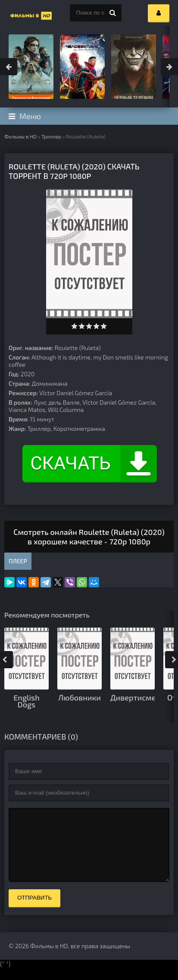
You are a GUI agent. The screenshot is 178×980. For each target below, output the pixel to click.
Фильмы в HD (20, 136)
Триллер (51, 136)
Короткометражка (79, 429)
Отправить (34, 911)
